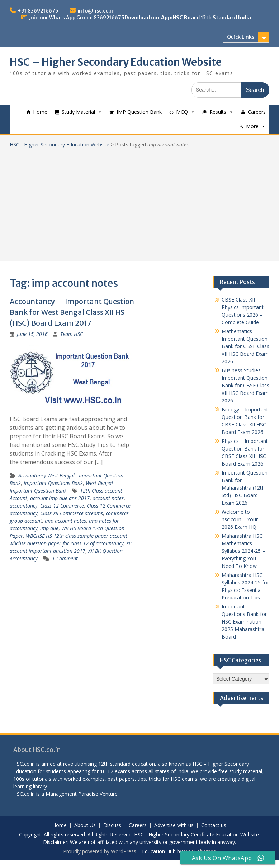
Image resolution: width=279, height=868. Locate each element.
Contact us (214, 825)
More (252, 126)
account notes (108, 498)
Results (218, 112)
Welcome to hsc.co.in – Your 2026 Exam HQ (240, 519)
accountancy (23, 506)
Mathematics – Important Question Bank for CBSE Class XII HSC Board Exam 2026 (245, 346)
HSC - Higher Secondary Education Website (60, 144)
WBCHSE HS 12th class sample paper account (77, 536)
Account (18, 498)
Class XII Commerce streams (72, 513)
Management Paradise (72, 794)
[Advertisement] (140, 202)
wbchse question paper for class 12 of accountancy (67, 543)
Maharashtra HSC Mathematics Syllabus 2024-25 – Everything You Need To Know (243, 551)
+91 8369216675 (38, 11)
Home (40, 112)
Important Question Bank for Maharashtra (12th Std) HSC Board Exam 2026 (245, 488)
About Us (85, 825)
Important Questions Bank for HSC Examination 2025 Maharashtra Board (244, 622)
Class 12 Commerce (62, 506)
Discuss (112, 825)
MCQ (182, 112)
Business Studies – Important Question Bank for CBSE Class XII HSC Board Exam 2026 (245, 385)
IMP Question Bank (139, 112)
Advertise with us (174, 825)
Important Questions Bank (53, 483)
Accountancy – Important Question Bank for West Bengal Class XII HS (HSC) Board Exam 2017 (72, 312)
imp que (49, 528)
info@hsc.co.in (96, 11)
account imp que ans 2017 (60, 498)
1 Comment (65, 558)
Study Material (78, 112)
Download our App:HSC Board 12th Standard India (188, 18)
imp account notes (65, 521)
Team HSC (72, 334)
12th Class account (101, 491)
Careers (257, 112)
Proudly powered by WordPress (100, 851)
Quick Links (241, 37)
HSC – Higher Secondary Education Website (116, 62)
